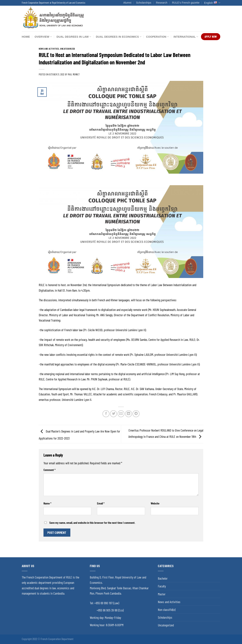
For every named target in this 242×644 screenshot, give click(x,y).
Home (26, 37)
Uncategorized (68, 49)
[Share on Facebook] (106, 414)
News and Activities (49, 49)
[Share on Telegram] (136, 414)
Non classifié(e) (167, 610)
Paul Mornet (74, 74)
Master (162, 594)
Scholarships (144, 3)
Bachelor (163, 578)
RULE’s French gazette (186, 3)
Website (155, 503)
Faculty (162, 586)
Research (162, 3)
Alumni (127, 3)
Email (101, 503)
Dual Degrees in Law (74, 37)
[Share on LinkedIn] (129, 414)
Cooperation (157, 37)
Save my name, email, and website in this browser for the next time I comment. (92, 523)
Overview (43, 37)
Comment (50, 470)
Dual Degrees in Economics (119, 37)
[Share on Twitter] (113, 414)
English (212, 3)
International (186, 37)
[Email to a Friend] (121, 414)
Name (47, 503)
